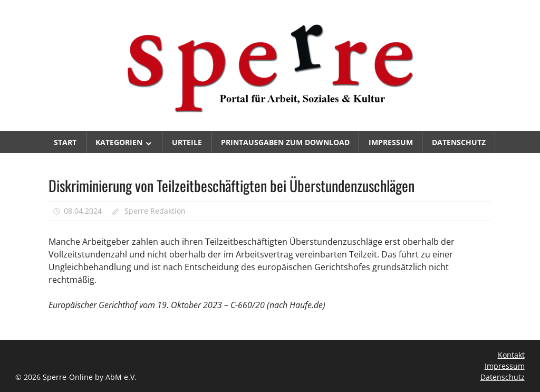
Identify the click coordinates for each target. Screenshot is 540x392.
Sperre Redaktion (155, 211)
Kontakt (511, 355)
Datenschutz (459, 142)
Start (65, 142)
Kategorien (119, 142)
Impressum (391, 142)
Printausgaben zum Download (285, 142)
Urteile (187, 142)
